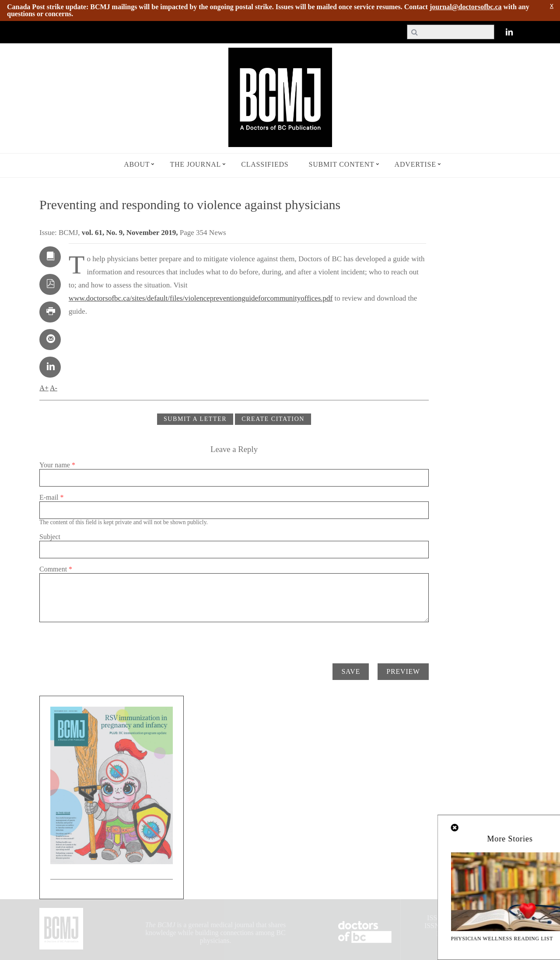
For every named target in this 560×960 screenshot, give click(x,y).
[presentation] (106, 639)
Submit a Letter (195, 419)
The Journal (195, 164)
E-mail (52, 497)
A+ (44, 388)
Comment (56, 569)
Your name (57, 465)
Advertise (415, 164)
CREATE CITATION (273, 419)
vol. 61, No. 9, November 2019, (131, 233)
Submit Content (342, 164)
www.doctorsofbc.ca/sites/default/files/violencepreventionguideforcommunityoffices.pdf (201, 298)
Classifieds (265, 164)
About (137, 164)
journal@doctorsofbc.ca (466, 7)
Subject (50, 537)
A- (54, 388)
